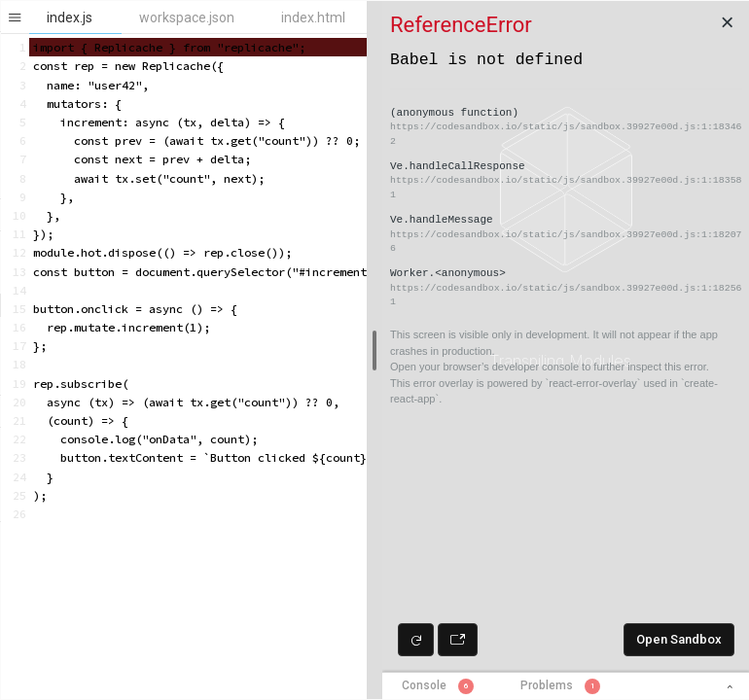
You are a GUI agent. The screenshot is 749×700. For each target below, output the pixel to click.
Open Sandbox (679, 639)
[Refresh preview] (416, 640)
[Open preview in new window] (458, 640)
